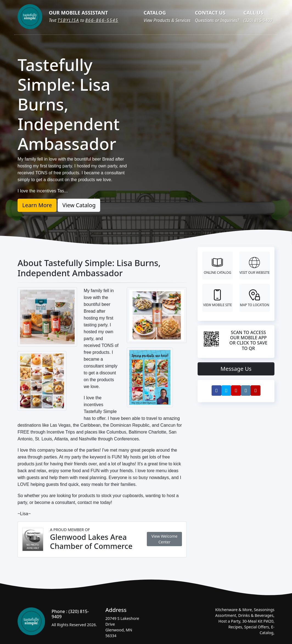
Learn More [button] (37, 205)
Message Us (236, 369)
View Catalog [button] (79, 205)
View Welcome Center (165, 539)
